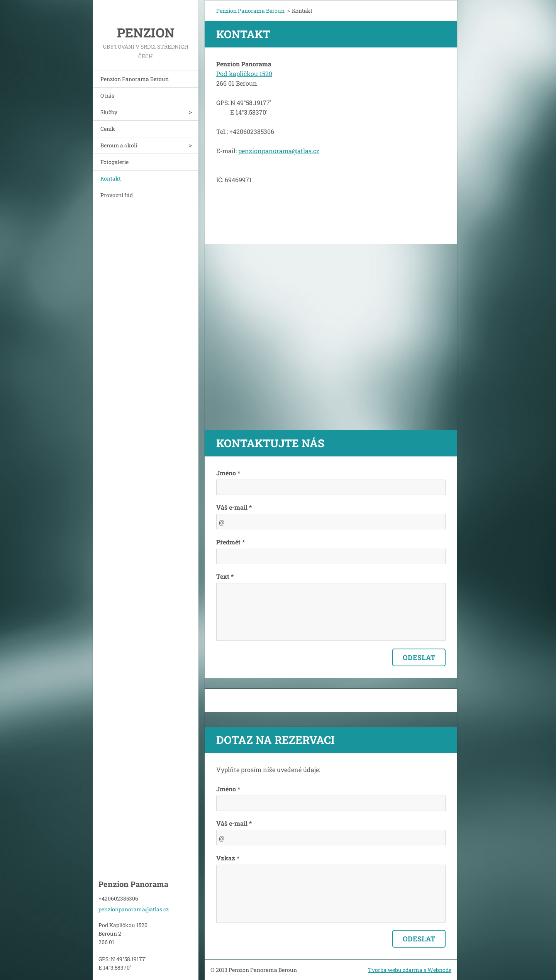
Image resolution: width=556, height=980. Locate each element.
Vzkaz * (228, 858)
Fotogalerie (114, 162)
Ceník (108, 129)
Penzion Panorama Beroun (135, 79)
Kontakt (111, 178)
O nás (107, 95)
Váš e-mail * (234, 507)
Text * (225, 576)
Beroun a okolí (119, 145)
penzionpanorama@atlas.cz (279, 151)
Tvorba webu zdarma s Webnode (410, 970)
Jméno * (228, 473)
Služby (109, 112)
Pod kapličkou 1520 (244, 73)
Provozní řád (117, 195)
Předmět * (231, 542)
